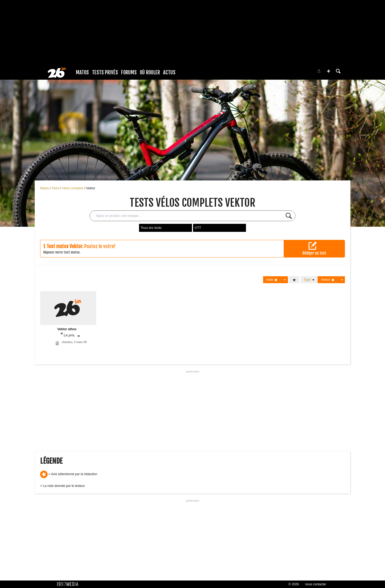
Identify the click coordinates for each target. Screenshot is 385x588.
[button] (329, 71)
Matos (82, 72)
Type (309, 280)
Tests (56, 188)
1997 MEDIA (69, 584)
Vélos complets (73, 188)
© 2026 (294, 584)
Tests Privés (105, 72)
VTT (198, 228)
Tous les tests (151, 228)
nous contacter (316, 584)
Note (272, 280)
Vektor (91, 188)
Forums (129, 72)
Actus (169, 72)
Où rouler (150, 72)
